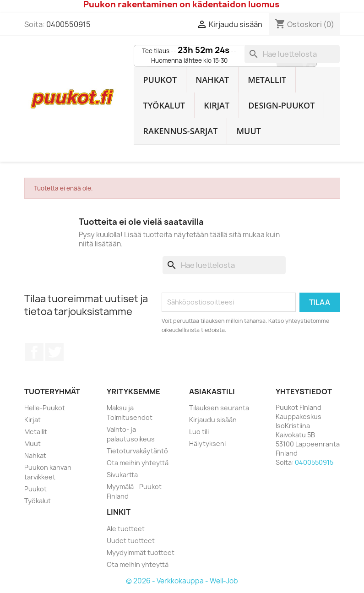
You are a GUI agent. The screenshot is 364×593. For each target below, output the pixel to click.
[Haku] (292, 54)
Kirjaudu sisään (213, 420)
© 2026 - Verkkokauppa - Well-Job (182, 581)
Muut (249, 131)
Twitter (54, 352)
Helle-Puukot (45, 408)
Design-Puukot (281, 105)
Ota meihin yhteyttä (138, 463)
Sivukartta (122, 475)
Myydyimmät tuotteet (141, 552)
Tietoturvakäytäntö (137, 451)
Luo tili (199, 432)
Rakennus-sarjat (180, 131)
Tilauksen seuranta (219, 408)
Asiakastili (212, 392)
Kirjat (217, 105)
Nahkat (212, 80)
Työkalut (164, 105)
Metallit (267, 80)
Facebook (34, 352)
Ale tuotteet (126, 529)
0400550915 (68, 24)
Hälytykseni (207, 443)
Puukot (160, 80)
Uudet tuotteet (131, 541)
